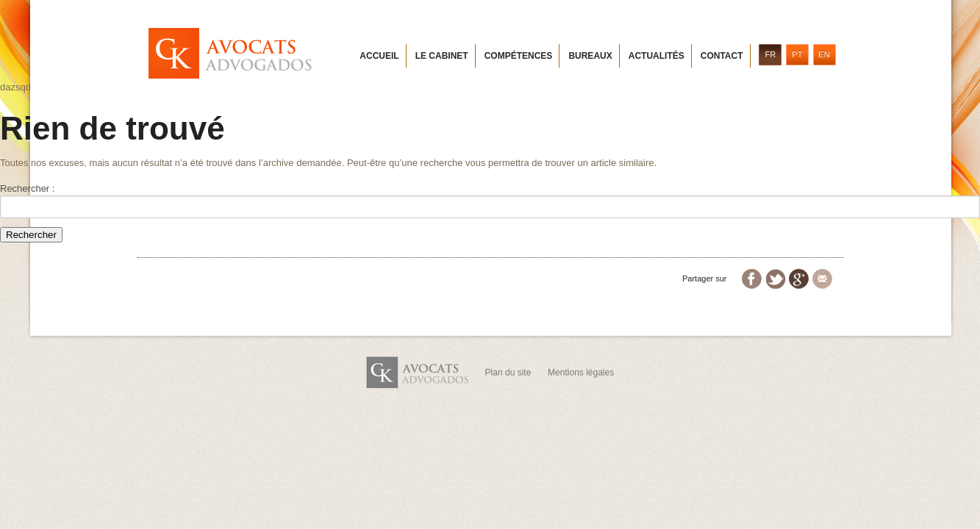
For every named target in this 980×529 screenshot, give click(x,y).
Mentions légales (581, 373)
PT (797, 54)
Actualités (657, 56)
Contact (722, 56)
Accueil (379, 56)
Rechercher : (27, 188)
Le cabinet (442, 56)
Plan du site (508, 373)
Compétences (519, 56)
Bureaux (590, 56)
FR (770, 54)
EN (824, 54)
